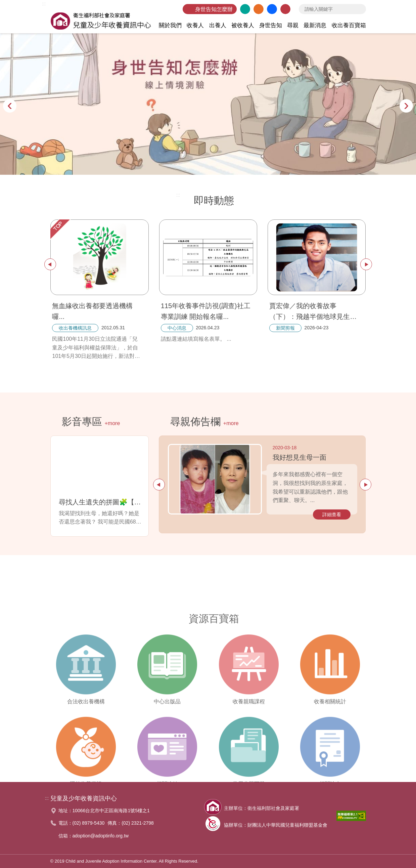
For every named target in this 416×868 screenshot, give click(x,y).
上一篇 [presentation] (50, 264)
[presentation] (10, 106)
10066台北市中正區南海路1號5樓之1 (111, 811)
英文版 (245, 9)
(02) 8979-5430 (89, 823)
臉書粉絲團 (272, 9)
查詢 (359, 9)
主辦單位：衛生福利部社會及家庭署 (262, 808)
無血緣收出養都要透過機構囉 (92, 311)
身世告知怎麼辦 (214, 9)
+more (112, 423)
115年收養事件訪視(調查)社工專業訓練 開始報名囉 (206, 311)
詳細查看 (332, 514)
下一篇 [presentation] (366, 264)
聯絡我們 (285, 9)
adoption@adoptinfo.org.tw (101, 836)
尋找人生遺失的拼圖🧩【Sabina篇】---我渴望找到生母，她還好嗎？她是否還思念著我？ (101, 502)
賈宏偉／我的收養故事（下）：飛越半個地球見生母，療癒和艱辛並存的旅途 (312, 312)
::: (44, 4)
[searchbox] (332, 9)
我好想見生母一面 (299, 457)
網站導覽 (259, 9)
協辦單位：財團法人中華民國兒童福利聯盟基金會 (276, 825)
